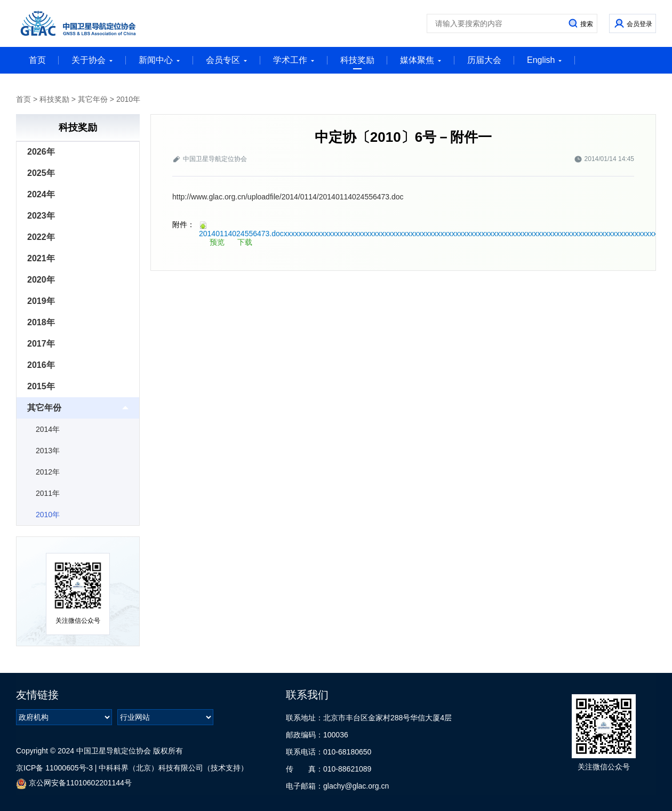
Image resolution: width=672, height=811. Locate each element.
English (545, 60)
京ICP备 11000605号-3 (54, 768)
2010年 (128, 99)
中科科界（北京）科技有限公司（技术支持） (173, 768)
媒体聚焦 (421, 60)
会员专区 (227, 60)
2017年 (41, 344)
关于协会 (92, 60)
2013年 (48, 451)
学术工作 (294, 60)
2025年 (41, 173)
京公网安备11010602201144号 (74, 784)
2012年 (48, 472)
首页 (37, 60)
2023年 (41, 216)
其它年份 (93, 99)
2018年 (41, 322)
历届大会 (484, 60)
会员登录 (639, 24)
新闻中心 (159, 60)
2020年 (41, 280)
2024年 (41, 194)
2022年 (41, 237)
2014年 (48, 429)
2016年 (41, 365)
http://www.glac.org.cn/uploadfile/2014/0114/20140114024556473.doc (288, 197)
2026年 (41, 152)
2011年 (48, 493)
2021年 (41, 258)
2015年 (41, 386)
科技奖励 (357, 62)
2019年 (41, 301)
